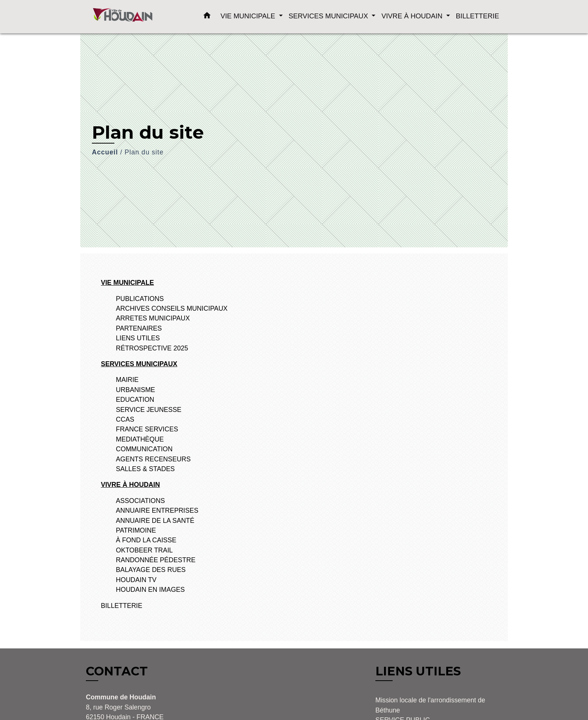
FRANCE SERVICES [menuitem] (147, 429)
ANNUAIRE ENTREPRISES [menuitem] (157, 510)
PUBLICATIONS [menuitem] (140, 299)
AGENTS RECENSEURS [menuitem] (153, 459)
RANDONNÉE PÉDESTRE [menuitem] (156, 560)
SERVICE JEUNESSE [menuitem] (149, 410)
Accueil (105, 152)
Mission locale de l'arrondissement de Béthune (430, 705)
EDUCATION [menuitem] (135, 400)
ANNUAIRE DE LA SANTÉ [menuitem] (155, 521)
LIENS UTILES (418, 671)
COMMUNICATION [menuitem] (144, 449)
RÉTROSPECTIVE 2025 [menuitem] (152, 348)
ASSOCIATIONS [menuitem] (140, 501)
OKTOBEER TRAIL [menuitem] (144, 550)
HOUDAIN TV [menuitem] (136, 580)
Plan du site (144, 152)
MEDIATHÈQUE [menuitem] (140, 439)
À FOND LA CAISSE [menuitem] (146, 540)
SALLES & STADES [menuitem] (145, 469)
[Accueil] (133, 17)
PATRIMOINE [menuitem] (136, 530)
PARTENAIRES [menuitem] (139, 328)
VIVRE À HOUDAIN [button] (413, 16)
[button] (207, 17)
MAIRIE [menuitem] (127, 380)
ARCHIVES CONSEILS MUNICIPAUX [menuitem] (172, 308)
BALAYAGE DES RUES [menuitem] (151, 570)
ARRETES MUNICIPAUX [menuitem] (153, 318)
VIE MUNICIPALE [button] (249, 16)
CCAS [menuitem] (125, 419)
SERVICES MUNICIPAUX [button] (329, 16)
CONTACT (117, 671)
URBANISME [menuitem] (136, 390)
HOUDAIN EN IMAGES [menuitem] (150, 590)
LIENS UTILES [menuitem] (138, 338)
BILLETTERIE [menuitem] (478, 16)
